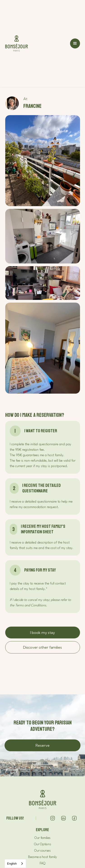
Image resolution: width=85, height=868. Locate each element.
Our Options (42, 844)
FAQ (42, 864)
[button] (75, 43)
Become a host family (42, 857)
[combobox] (15, 864)
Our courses (42, 851)
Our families (42, 838)
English (12, 864)
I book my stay (42, 633)
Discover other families (42, 647)
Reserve (43, 745)
